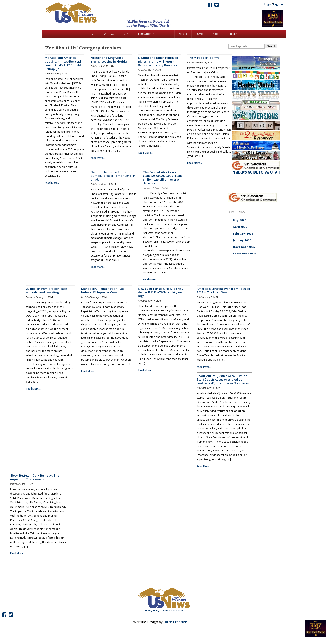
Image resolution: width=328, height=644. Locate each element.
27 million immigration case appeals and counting (46, 291)
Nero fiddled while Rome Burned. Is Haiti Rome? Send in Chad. (113, 176)
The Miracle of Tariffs (203, 58)
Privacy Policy (152, 610)
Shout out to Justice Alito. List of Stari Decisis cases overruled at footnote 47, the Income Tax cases (223, 380)
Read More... (52, 183)
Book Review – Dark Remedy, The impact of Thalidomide (35, 477)
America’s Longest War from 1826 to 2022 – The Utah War (223, 291)
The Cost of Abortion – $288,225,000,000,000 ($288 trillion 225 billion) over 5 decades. (162, 178)
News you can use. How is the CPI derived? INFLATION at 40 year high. (162, 292)
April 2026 (240, 227)
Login (268, 4)
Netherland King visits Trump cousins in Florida (109, 60)
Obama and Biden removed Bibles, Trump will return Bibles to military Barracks (158, 61)
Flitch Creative (175, 622)
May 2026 (240, 220)
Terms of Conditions (172, 610)
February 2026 (243, 233)
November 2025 (244, 247)
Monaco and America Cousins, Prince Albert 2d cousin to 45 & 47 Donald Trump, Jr (63, 63)
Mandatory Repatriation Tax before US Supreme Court (102, 291)
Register (278, 4)
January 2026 (242, 240)
